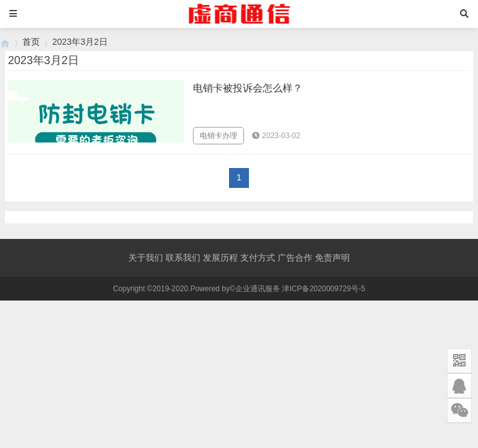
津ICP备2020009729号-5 (323, 289)
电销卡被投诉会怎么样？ (248, 88)
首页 (31, 42)
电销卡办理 (218, 136)
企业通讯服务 (258, 289)
